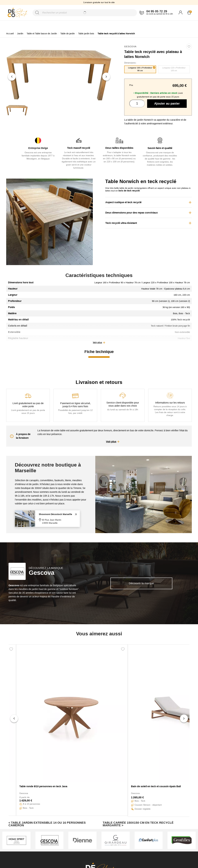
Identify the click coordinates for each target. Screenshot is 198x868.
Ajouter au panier (167, 103)
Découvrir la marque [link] (141, 583)
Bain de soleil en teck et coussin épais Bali (156, 786)
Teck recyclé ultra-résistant (121, 223)
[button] (99, 343)
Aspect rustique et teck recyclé (123, 202)
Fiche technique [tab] (99, 352)
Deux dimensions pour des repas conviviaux (132, 213)
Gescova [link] (130, 46)
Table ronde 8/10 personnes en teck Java (43, 786)
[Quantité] (137, 103)
